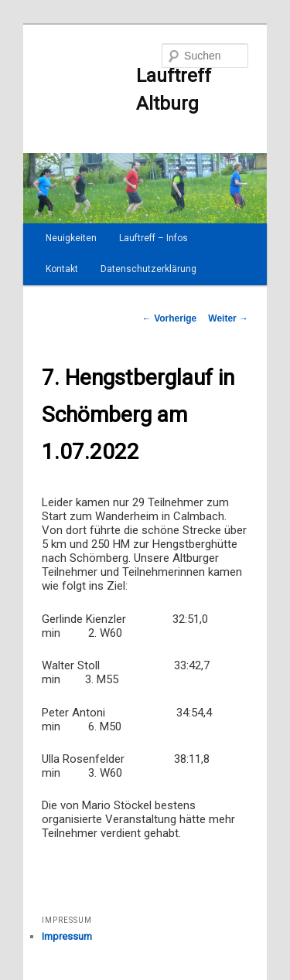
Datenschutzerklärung (148, 269)
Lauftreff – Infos (154, 238)
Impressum (67, 936)
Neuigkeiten (71, 238)
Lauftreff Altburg (126, 90)
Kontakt (62, 269)
